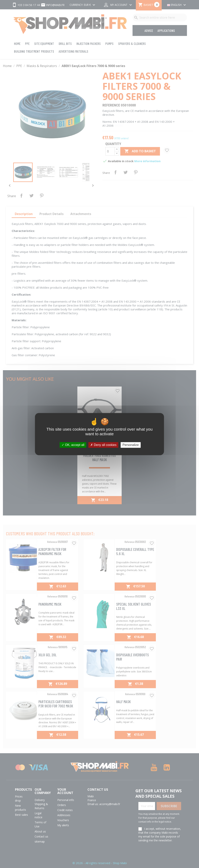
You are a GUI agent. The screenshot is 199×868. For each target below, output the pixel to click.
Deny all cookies (103, 445)
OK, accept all (73, 445)
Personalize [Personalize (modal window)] (131, 445)
